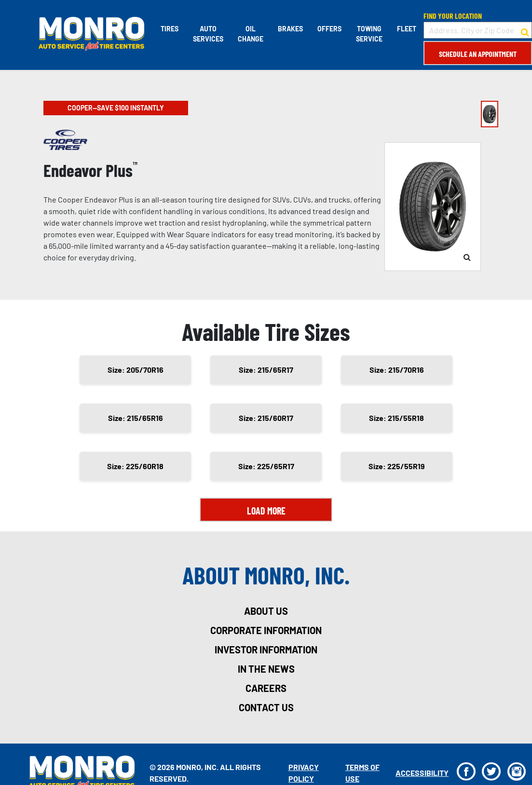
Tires (170, 29)
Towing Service (369, 34)
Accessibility (422, 773)
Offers (329, 29)
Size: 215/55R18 (396, 418)
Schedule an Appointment (478, 54)
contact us (266, 707)
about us (266, 611)
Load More (266, 511)
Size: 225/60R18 (135, 466)
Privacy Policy (304, 773)
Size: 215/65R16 (136, 418)
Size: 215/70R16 (397, 370)
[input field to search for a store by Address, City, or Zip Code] (478, 30)
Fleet (407, 29)
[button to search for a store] (525, 30)
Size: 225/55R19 (397, 466)
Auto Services (208, 34)
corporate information (266, 630)
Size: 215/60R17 (266, 418)
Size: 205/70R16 (136, 370)
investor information (266, 650)
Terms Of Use (362, 773)
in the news (266, 669)
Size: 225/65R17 (266, 466)
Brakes (290, 29)
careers (266, 688)
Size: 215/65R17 (266, 370)
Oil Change (251, 34)
